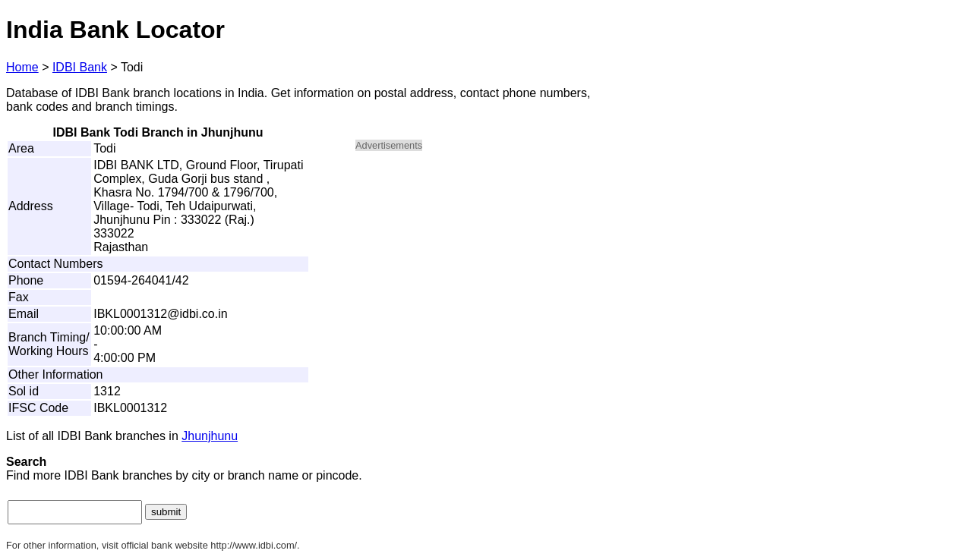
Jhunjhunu (210, 436)
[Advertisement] (484, 270)
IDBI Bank (80, 67)
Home (22, 67)
